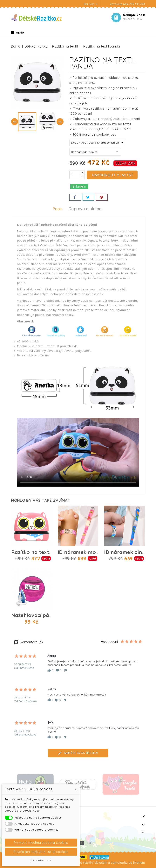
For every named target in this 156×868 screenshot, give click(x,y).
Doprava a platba (85, 209)
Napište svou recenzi (78, 753)
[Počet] (75, 175)
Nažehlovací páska (35, 615)
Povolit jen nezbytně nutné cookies (41, 852)
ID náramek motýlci (82, 552)
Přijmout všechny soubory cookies (41, 843)
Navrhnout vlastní (112, 175)
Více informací (41, 860)
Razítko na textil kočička (41, 552)
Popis (57, 209)
